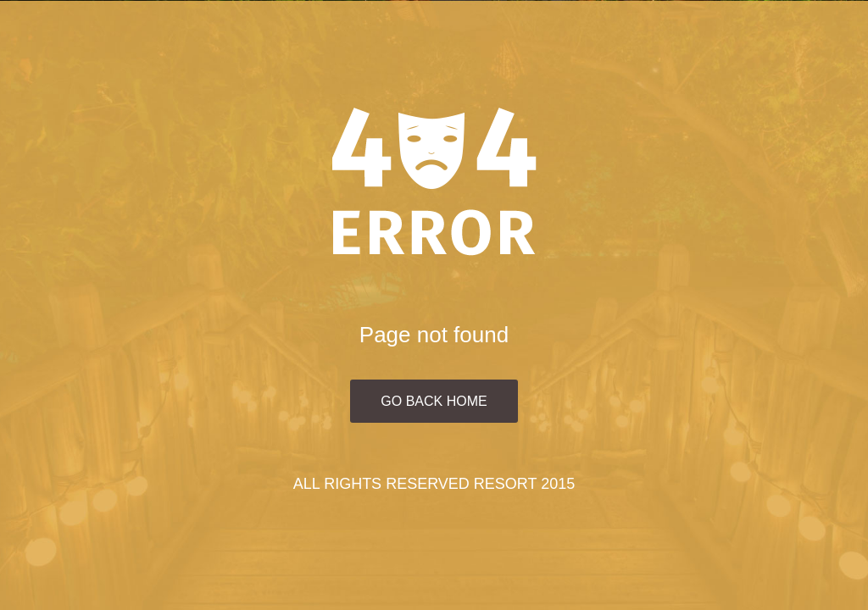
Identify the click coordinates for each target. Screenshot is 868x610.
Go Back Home (434, 401)
